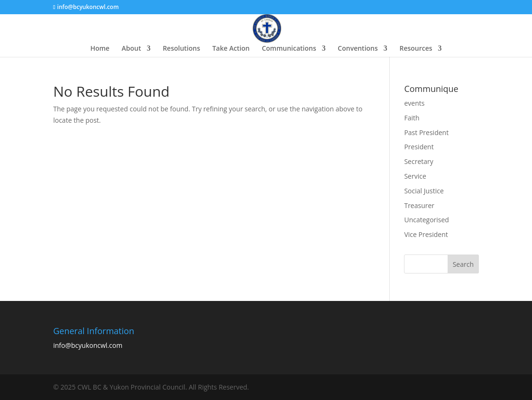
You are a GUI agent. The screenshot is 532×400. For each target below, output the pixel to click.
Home (100, 49)
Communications (289, 49)
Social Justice (424, 191)
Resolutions (181, 49)
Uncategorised (427, 220)
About (132, 49)
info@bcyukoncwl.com (88, 345)
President (419, 147)
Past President (426, 132)
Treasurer (419, 205)
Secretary (418, 161)
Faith (412, 118)
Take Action (231, 49)
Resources (416, 49)
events (414, 103)
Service (415, 176)
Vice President (426, 234)
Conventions (358, 49)
